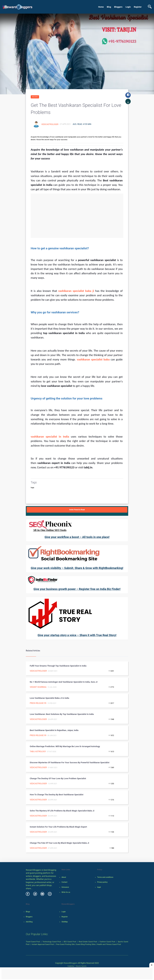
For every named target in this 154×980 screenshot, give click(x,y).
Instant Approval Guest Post (43, 944)
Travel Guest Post (33, 942)
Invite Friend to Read (77, 510)
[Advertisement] (77, 216)
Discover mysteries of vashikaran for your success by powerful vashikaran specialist (70, 762)
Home (101, 7)
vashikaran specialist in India (51, 437)
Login (128, 7)
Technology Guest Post (52, 942)
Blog (109, 7)
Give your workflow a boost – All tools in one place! (77, 537)
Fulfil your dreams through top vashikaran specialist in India (58, 666)
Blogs (28, 912)
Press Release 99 (38, 703)
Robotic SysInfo (80, 966)
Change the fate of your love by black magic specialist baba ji (59, 843)
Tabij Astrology (38, 752)
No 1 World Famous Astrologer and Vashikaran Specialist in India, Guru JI (64, 682)
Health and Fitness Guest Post (109, 944)
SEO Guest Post (70, 942)
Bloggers (118, 7)
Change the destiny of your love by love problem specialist (58, 778)
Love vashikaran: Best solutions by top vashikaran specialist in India (62, 714)
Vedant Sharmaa (38, 687)
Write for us (66, 892)
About (64, 877)
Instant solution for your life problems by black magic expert (58, 827)
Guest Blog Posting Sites (86, 944)
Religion (35, 97)
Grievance (65, 887)
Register (138, 7)
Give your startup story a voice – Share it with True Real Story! (77, 635)
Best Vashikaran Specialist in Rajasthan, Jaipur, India (54, 730)
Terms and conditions (105, 877)
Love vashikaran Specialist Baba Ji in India (49, 698)
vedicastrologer (50, 124)
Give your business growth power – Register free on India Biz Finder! (77, 589)
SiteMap (65, 922)
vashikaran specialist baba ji (77, 291)
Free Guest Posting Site (65, 944)
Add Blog (29, 922)
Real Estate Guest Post (88, 942)
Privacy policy (102, 882)
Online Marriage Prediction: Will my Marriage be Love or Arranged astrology (65, 746)
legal (99, 887)
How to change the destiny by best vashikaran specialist (57, 795)
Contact (64, 882)
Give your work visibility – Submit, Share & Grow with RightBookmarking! (77, 568)
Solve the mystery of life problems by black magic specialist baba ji (62, 811)
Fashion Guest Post (107, 942)
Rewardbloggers (71, 963)
